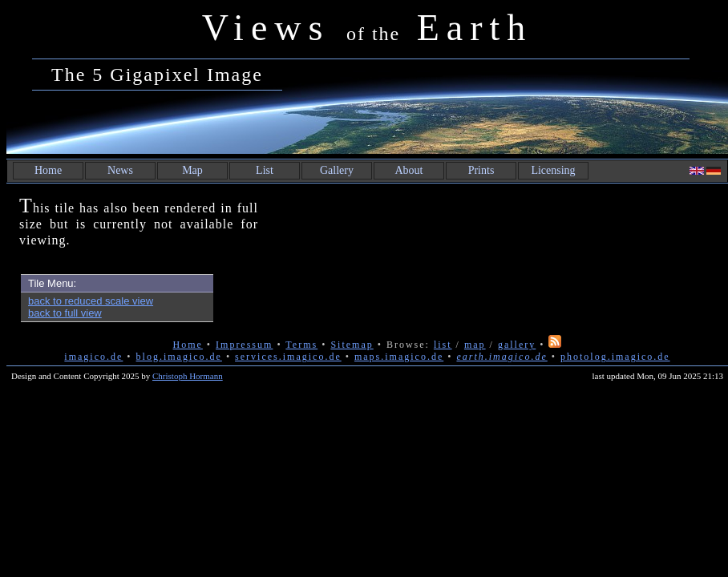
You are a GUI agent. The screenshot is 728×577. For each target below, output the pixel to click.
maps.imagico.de (399, 357)
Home (48, 170)
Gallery (337, 170)
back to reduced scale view (91, 301)
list (443, 345)
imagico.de (93, 357)
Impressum (244, 345)
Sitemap (352, 345)
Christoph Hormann (188, 376)
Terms (301, 345)
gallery (517, 345)
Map (192, 170)
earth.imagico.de (502, 357)
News (120, 170)
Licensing (553, 170)
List (265, 170)
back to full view (65, 313)
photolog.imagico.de (615, 357)
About (409, 170)
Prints (481, 170)
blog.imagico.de (179, 357)
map (475, 345)
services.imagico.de (288, 357)
